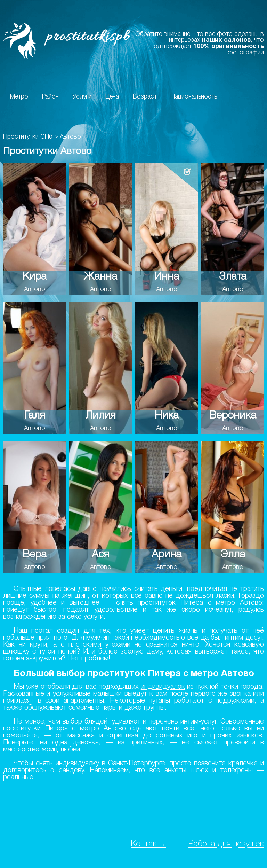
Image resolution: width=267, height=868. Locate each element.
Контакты (148, 844)
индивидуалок (163, 687)
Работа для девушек (226, 844)
